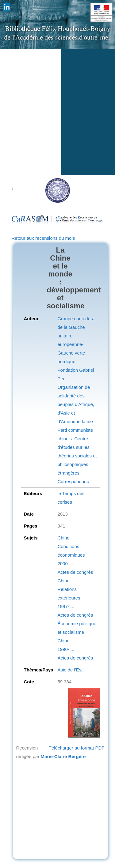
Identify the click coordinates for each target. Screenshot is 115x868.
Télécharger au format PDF (77, 748)
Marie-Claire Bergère (63, 756)
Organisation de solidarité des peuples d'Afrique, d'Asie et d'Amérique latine (76, 404)
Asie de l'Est (70, 670)
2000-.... (66, 564)
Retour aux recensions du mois (43, 238)
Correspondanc (73, 481)
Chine (63, 538)
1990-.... (66, 649)
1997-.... (66, 606)
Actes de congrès (75, 572)
